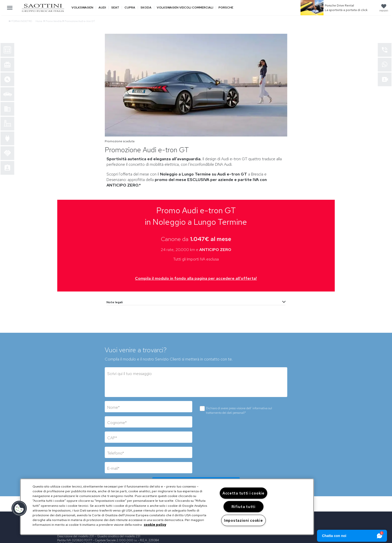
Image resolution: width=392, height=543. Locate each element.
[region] (167, 507)
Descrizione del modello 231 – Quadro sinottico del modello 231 (99, 536)
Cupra (130, 8)
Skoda (146, 8)
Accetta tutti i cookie (243, 493)
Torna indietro (20, 21)
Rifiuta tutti (243, 507)
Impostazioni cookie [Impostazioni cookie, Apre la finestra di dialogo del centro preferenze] (243, 520)
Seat (115, 8)
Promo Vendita (54, 21)
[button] (19, 508)
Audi (102, 8)
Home (39, 21)
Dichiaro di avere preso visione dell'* (239, 410)
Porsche (226, 8)
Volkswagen (82, 8)
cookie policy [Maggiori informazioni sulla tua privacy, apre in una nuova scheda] (155, 525)
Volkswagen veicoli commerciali (185, 8)
